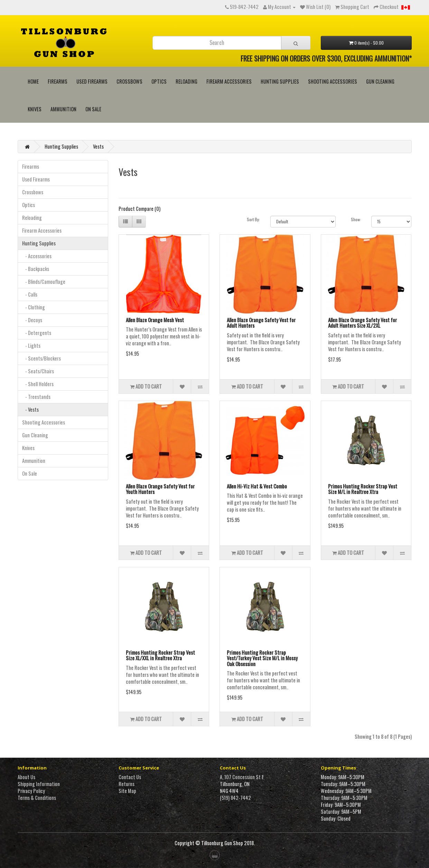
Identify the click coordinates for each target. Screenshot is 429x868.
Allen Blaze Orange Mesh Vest (155, 320)
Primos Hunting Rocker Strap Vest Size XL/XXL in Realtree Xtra (160, 655)
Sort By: (253, 219)
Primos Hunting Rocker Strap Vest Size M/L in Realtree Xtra (363, 489)
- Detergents (37, 333)
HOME (33, 81)
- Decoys (32, 320)
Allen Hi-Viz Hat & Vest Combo (257, 486)
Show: (356, 219)
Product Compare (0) (139, 209)
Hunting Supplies (280, 81)
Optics (159, 81)
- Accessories (37, 256)
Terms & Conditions (37, 798)
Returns (127, 784)
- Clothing (34, 307)
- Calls (30, 294)
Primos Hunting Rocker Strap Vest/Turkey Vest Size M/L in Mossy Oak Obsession (262, 658)
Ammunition (63, 109)
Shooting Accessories (333, 81)
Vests (98, 146)
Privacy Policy (31, 791)
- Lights (31, 346)
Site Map (127, 791)
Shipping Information (39, 784)
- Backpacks (36, 269)
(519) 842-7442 (235, 798)
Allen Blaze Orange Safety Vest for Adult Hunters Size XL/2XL (362, 323)
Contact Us (130, 777)
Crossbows (129, 81)
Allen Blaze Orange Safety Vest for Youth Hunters (160, 489)
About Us (26, 777)
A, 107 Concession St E (242, 777)
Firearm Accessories (229, 81)
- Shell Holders (38, 384)
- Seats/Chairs (38, 371)
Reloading (186, 81)
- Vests (30, 409)
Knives (35, 109)
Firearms (58, 81)
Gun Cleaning (380, 81)
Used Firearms (92, 81)
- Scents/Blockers (41, 358)
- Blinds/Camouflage (44, 282)
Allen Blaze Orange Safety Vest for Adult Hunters (261, 323)
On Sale (93, 109)
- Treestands (36, 397)
